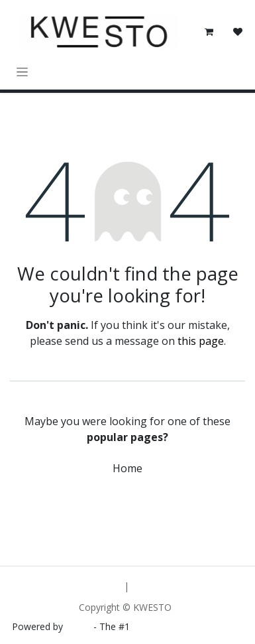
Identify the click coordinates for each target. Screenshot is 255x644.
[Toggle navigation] (22, 71)
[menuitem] (91, 586)
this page (201, 341)
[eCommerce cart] (209, 32)
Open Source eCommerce (188, 626)
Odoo (79, 626)
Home (127, 468)
